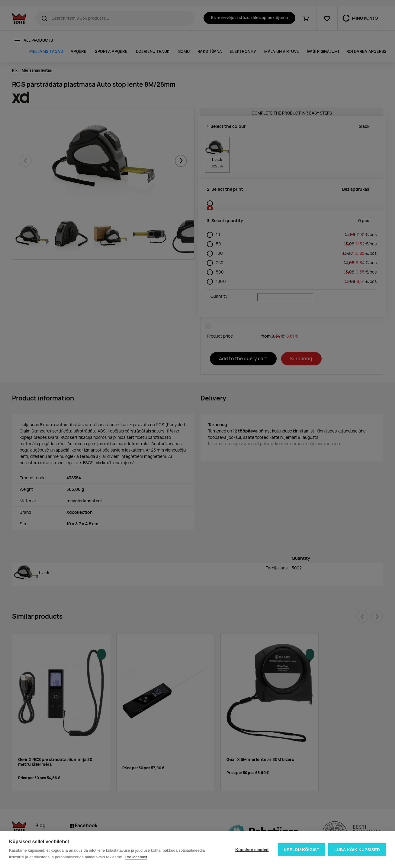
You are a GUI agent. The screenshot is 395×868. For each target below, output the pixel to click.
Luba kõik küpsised (357, 850)
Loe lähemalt (136, 857)
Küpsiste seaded (252, 850)
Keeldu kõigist (302, 850)
